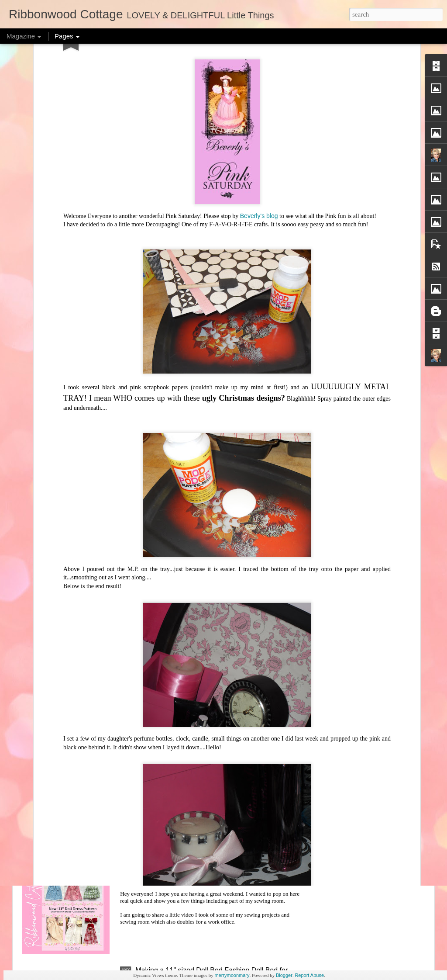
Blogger (284, 975)
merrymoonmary (232, 975)
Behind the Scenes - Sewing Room (189, 871)
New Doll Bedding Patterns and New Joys (200, 771)
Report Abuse (309, 975)
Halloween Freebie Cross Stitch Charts (196, 472)
